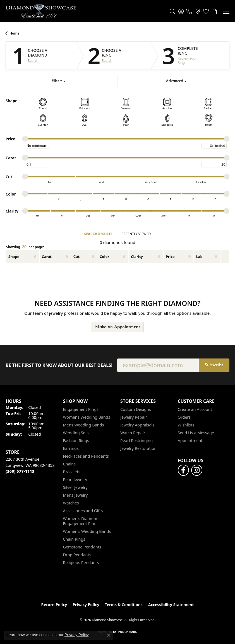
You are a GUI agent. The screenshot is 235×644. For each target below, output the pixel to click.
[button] (172, 11)
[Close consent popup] (109, 635)
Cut (76, 257)
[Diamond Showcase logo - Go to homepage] (41, 11)
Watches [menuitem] (71, 503)
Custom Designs (136, 409)
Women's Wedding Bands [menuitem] (87, 531)
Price (170, 257)
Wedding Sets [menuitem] (76, 433)
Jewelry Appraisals (137, 425)
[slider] (25, 139)
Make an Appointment (118, 327)
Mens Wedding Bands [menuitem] (84, 425)
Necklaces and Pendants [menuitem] (86, 456)
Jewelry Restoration (138, 448)
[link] (189, 11)
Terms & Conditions (124, 605)
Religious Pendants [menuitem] (81, 563)
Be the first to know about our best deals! (59, 365)
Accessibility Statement (171, 605)
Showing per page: (25, 247)
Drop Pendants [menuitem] (77, 555)
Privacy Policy (86, 605)
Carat (47, 257)
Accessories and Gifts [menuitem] (83, 511)
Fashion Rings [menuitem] (76, 441)
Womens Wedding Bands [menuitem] (87, 417)
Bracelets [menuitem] (72, 472)
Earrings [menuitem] (71, 448)
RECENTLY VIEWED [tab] (136, 234)
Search (33, 61)
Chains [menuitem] (69, 464)
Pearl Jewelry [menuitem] (75, 480)
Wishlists (186, 425)
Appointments (191, 441)
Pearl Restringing (136, 441)
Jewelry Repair (134, 417)
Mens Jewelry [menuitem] (75, 495)
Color (104, 257)
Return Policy (54, 605)
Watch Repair (133, 433)
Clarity (137, 257)
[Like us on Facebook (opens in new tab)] (183, 470)
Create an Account (195, 409)
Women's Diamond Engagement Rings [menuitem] (81, 521)
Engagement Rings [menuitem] (81, 409)
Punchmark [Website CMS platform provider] (128, 632)
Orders (184, 417)
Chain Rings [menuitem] (74, 539)
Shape (14, 257)
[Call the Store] (20, 471)
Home (15, 33)
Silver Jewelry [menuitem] (75, 487)
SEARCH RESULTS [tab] (98, 234)
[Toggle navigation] (226, 11)
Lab (199, 257)
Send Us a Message (196, 433)
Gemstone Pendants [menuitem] (82, 547)
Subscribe (214, 365)
